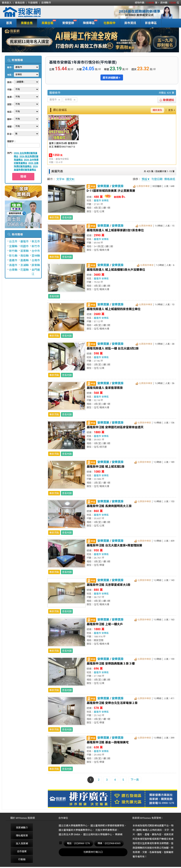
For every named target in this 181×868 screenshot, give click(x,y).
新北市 (36, 242)
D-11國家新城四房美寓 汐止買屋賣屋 (111, 191)
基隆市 (24, 242)
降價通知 (167, 100)
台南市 (36, 260)
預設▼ (146, 179)
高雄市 (13, 265)
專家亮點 (54, 218)
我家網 (31, 12)
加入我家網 (22, 843)
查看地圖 (67, 218)
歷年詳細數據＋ (112, 78)
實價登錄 (67, 23)
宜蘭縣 (13, 246)
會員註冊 (20, 3)
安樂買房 (118, 186)
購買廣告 (157, 110)
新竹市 (36, 246)
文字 (61, 179)
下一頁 (135, 780)
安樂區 (105, 201)
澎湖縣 (24, 265)
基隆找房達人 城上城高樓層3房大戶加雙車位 (116, 270)
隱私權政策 (22, 836)
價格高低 (170, 179)
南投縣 (24, 256)
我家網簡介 (22, 828)
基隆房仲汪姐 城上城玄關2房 (106, 467)
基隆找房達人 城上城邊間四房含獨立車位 (114, 309)
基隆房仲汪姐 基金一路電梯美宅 (108, 742)
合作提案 (22, 851)
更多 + (172, 110)
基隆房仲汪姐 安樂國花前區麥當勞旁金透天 (115, 427)
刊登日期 (157, 179)
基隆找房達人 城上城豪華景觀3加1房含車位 (115, 230)
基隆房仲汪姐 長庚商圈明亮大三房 (109, 506)
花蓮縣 (24, 270)
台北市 (13, 242)
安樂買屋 (103, 186)
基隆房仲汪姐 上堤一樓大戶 (105, 624)
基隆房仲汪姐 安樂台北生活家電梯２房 (112, 703)
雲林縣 (36, 256)
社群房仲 (110, 23)
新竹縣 (13, 251)
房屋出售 (27, 23)
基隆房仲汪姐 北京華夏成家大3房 (109, 585)
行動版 (22, 859)
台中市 (36, 251)
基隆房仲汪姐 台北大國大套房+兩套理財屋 (114, 545)
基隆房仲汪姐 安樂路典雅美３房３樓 (111, 664)
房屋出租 (47, 23)
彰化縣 (13, 256)
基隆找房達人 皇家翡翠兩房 (105, 388)
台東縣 (13, 270)
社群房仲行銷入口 (93, 852)
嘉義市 (13, 260)
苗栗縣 (24, 251)
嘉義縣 (24, 260)
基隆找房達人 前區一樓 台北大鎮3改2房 (113, 348)
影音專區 (151, 23)
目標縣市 (46, 3)
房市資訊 (130, 23)
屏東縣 (36, 265)
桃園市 (24, 246)
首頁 (9, 23)
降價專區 (88, 23)
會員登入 (7, 3)
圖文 (71, 179)
